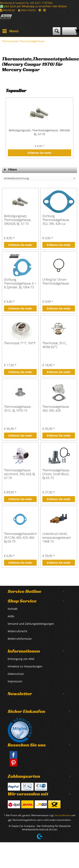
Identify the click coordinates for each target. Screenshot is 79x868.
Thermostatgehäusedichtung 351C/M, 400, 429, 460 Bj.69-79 (20, 538)
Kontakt (13, 609)
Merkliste (7, 10)
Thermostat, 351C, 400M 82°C (55, 345)
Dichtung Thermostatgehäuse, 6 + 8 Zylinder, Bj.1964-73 (20, 283)
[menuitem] (10, 31)
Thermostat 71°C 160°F (20, 343)
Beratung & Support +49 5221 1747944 (26, 3)
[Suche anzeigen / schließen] (57, 31)
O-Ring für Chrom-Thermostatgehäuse (56, 282)
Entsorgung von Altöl (21, 659)
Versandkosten (63, 815)
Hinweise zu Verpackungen (25, 666)
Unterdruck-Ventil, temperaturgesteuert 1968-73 (57, 538)
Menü (10, 31)
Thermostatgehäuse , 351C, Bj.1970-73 (18, 409)
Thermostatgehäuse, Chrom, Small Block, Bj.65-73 (56, 474)
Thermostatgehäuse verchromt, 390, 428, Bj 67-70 (20, 474)
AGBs (11, 616)
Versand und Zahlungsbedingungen (31, 624)
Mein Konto (27, 10)
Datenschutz (16, 674)
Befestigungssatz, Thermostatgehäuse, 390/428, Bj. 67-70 (40, 132)
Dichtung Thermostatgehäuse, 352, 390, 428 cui (56, 220)
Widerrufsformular (20, 639)
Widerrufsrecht (17, 631)
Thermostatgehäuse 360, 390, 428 (56, 409)
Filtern (10, 169)
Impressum (15, 681)
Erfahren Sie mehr (39, 153)
